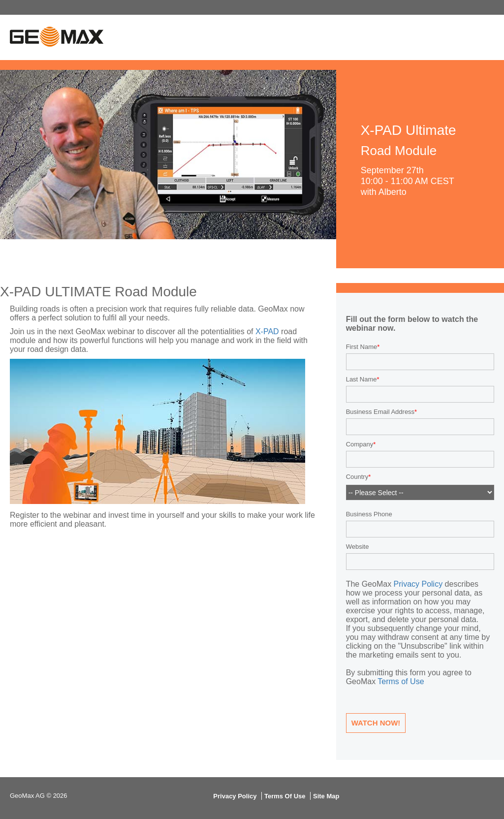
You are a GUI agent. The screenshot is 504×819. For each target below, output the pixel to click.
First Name (362, 347)
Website (358, 547)
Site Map (326, 796)
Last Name (362, 379)
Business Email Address (380, 412)
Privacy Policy (418, 584)
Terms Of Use (285, 796)
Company (360, 444)
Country (357, 477)
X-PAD (267, 331)
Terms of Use (401, 681)
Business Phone (369, 514)
